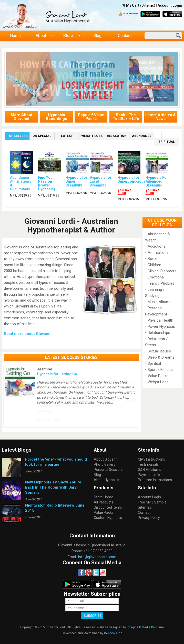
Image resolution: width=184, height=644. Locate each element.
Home (15, 36)
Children (154, 265)
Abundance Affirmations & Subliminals (21, 183)
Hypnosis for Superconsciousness (136, 179)
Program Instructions (155, 480)
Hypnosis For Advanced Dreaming (157, 181)
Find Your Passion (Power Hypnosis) (47, 183)
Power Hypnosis (161, 326)
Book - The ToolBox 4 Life (126, 117)
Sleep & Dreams (161, 357)
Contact (125, 36)
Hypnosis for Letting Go (57, 374)
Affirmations (158, 253)
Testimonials (148, 464)
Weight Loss (92, 136)
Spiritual (167, 142)
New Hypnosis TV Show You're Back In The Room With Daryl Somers (53, 487)
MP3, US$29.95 (21, 195)
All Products (104, 502)
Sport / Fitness (160, 370)
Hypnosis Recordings (56, 117)
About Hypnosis (106, 480)
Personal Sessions (109, 470)
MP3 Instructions (151, 459)
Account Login (170, 5)
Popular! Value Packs (91, 117)
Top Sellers (18, 135)
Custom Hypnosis (108, 518)
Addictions (157, 246)
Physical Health (160, 320)
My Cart (133, 5)
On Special (42, 136)
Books (153, 259)
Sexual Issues (159, 351)
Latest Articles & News (161, 117)
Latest (67, 136)
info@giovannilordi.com (97, 557)
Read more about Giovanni (28, 334)
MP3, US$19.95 (49, 195)
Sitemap (145, 507)
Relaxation (117, 136)
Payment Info (149, 475)
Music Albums (160, 302)
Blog (97, 36)
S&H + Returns (150, 470)
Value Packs (158, 376)
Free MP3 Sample (152, 502)
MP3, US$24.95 (76, 193)
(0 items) (148, 5)
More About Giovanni (22, 117)
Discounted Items (108, 507)
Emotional (156, 277)
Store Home (104, 497)
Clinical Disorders (162, 271)
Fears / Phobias (161, 283)
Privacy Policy (149, 518)
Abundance (142, 136)
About (41, 36)
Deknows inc (113, 633)
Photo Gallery (105, 464)
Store (68, 36)
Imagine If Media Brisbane (145, 627)
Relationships (159, 333)
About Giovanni (106, 459)
